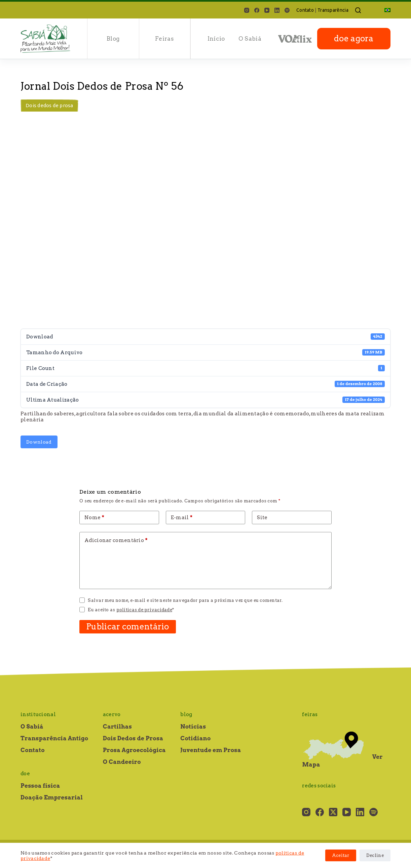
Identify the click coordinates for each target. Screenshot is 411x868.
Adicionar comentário (116, 540)
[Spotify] (287, 10)
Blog (113, 39)
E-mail (182, 518)
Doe (25, 774)
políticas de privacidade (144, 610)
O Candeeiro (122, 762)
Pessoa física (40, 786)
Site (262, 518)
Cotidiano (195, 738)
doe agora (354, 38)
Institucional (38, 714)
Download (39, 442)
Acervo (112, 714)
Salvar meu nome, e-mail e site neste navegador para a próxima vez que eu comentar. (185, 600)
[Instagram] (247, 10)
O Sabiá (250, 39)
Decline (375, 855)
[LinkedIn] (277, 10)
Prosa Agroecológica (134, 750)
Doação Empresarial (52, 797)
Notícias (193, 727)
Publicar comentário (128, 627)
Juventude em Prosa (211, 750)
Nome (94, 518)
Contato (305, 10)
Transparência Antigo (54, 738)
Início (216, 39)
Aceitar (341, 855)
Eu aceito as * (131, 610)
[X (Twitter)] (333, 812)
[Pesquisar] (358, 10)
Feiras (164, 39)
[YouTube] (267, 10)
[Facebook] (257, 10)
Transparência (333, 10)
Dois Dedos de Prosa (133, 738)
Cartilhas (117, 727)
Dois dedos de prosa (49, 105)
